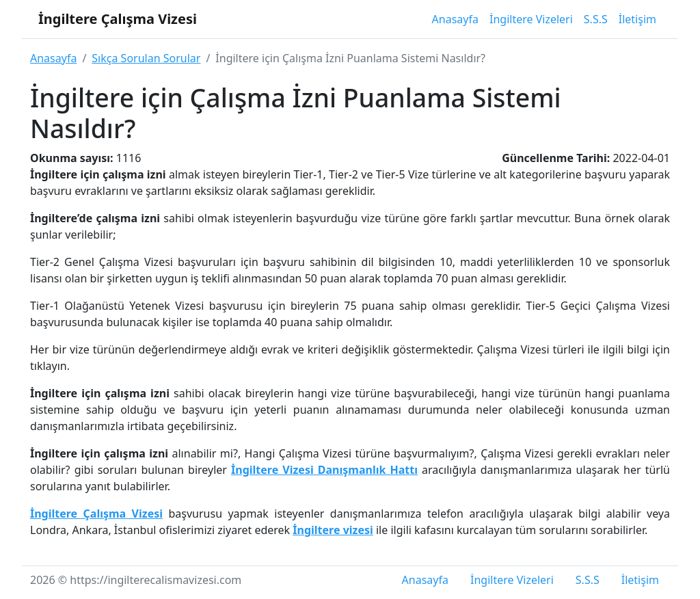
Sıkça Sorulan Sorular (146, 58)
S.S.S (596, 19)
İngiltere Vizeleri (531, 19)
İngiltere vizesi (333, 530)
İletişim (637, 19)
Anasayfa (455, 19)
